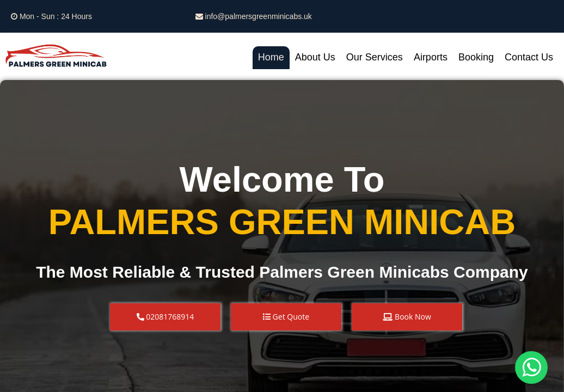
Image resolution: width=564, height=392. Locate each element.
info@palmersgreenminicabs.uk (254, 16)
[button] (165, 317)
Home (271, 57)
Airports (431, 57)
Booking (476, 57)
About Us (315, 57)
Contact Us (529, 57)
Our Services (375, 57)
